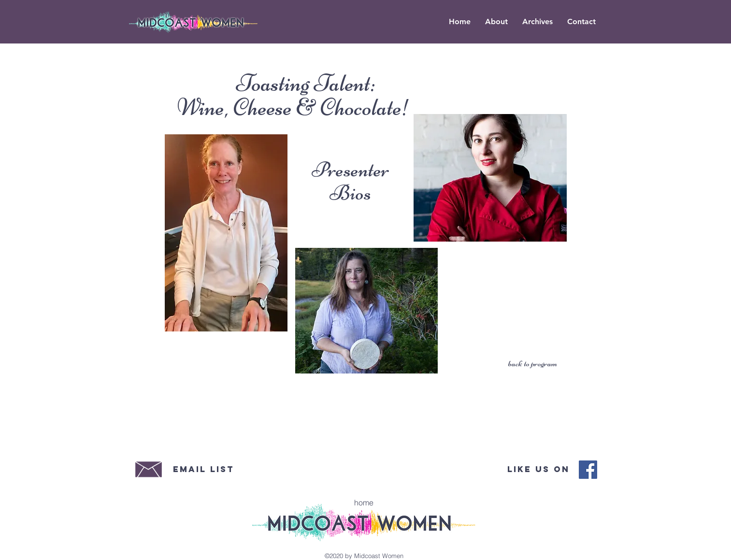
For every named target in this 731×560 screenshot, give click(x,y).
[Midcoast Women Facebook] (588, 470)
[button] (537, 22)
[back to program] (532, 364)
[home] (364, 503)
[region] (226, 233)
